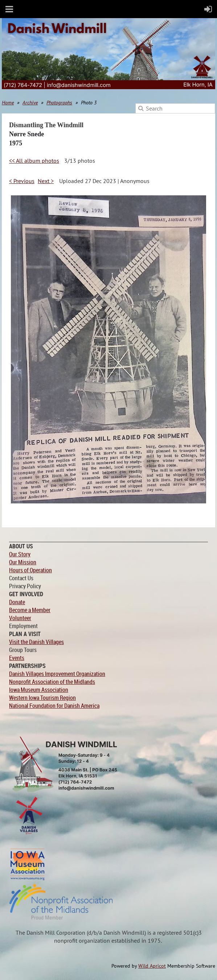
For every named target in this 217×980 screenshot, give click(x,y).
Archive (30, 103)
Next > (46, 181)
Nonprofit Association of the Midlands (52, 682)
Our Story (20, 554)
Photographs (59, 103)
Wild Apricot (152, 966)
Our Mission (23, 562)
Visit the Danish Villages (36, 642)
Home (8, 103)
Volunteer (20, 618)
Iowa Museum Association (39, 690)
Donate (17, 602)
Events (17, 658)
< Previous (22, 181)
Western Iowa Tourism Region (42, 698)
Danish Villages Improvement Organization (57, 674)
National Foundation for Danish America (54, 706)
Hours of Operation (30, 570)
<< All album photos (34, 161)
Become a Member (30, 610)
